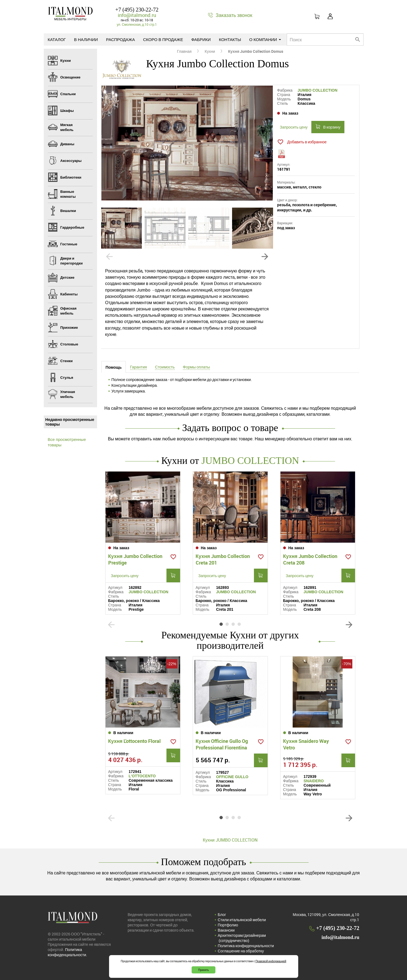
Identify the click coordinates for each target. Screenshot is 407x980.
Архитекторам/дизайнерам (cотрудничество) (242, 938)
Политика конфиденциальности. (68, 952)
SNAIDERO (314, 781)
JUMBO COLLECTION (317, 90)
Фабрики (201, 39)
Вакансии (226, 930)
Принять (203, 970)
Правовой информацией (271, 961)
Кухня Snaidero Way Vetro (306, 744)
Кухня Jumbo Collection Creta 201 (223, 559)
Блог (222, 914)
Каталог (57, 39)
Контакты (230, 39)
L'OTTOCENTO (142, 776)
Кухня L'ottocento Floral (135, 741)
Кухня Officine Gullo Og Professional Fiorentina (222, 744)
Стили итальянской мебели (242, 920)
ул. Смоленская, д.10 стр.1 (137, 24)
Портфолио (228, 925)
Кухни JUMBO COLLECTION (230, 840)
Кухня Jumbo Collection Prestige (135, 559)
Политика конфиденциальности (246, 946)
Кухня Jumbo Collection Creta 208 (310, 559)
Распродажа (120, 39)
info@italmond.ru (137, 15)
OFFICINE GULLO (232, 777)
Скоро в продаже (163, 39)
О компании (265, 39)
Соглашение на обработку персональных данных (241, 953)
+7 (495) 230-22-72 (137, 10)
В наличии (86, 39)
